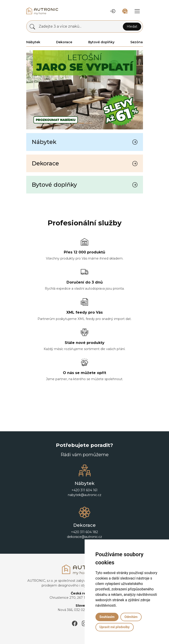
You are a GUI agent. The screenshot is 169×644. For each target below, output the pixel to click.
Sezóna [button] (137, 42)
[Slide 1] (89, 123)
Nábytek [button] (33, 42)
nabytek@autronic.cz (85, 495)
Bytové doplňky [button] (101, 42)
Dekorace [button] (64, 42)
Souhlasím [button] (107, 617)
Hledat (132, 26)
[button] (113, 11)
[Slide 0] (81, 123)
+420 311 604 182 (84, 532)
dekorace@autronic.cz (84, 537)
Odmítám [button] (131, 617)
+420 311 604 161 (84, 490)
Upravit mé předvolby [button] (115, 627)
